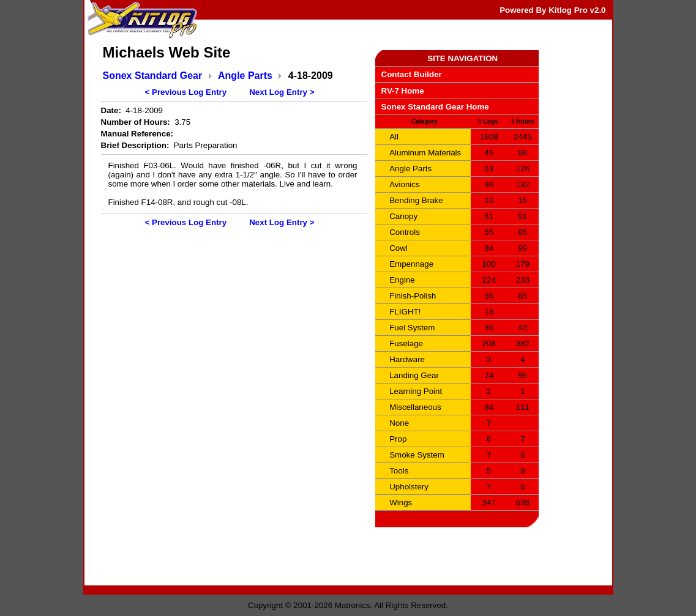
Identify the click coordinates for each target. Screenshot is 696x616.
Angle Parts (245, 76)
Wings (401, 503)
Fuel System (412, 328)
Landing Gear (414, 375)
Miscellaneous (415, 407)
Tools (399, 471)
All (394, 137)
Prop (398, 439)
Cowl (399, 248)
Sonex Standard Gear (153, 76)
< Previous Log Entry (186, 92)
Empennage (411, 264)
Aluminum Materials (425, 153)
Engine (402, 280)
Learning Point (416, 391)
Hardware (407, 359)
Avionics (404, 184)
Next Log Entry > (282, 92)
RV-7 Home (403, 91)
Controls (405, 232)
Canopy (403, 216)
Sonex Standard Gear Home (435, 107)
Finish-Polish (413, 296)
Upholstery (409, 487)
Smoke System (417, 455)
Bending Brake (416, 200)
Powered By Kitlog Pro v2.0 (552, 10)
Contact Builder (412, 74)
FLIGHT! (405, 312)
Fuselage (406, 343)
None (399, 423)
